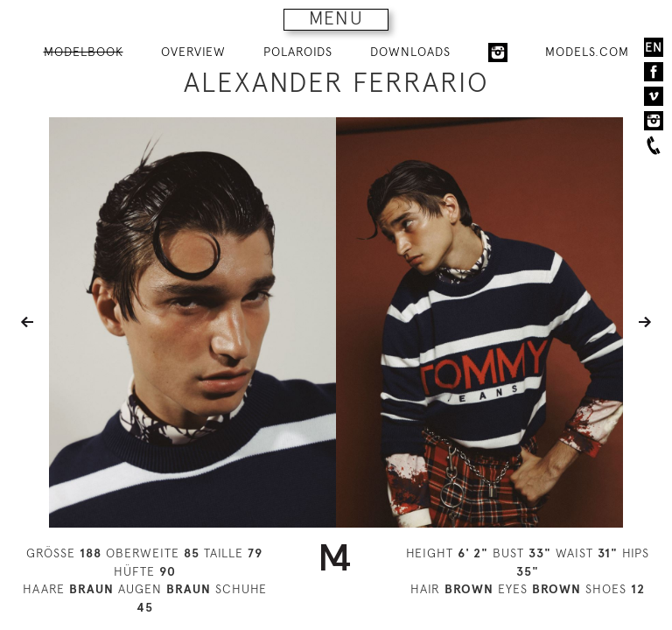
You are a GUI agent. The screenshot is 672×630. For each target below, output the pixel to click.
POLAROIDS (298, 52)
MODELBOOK (84, 52)
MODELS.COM (587, 52)
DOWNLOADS (410, 52)
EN (654, 47)
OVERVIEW (193, 52)
